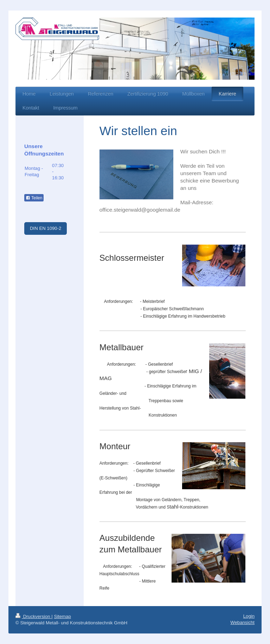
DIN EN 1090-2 (46, 228)
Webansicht (242, 622)
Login (249, 616)
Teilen (34, 198)
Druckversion (33, 616)
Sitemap (62, 616)
